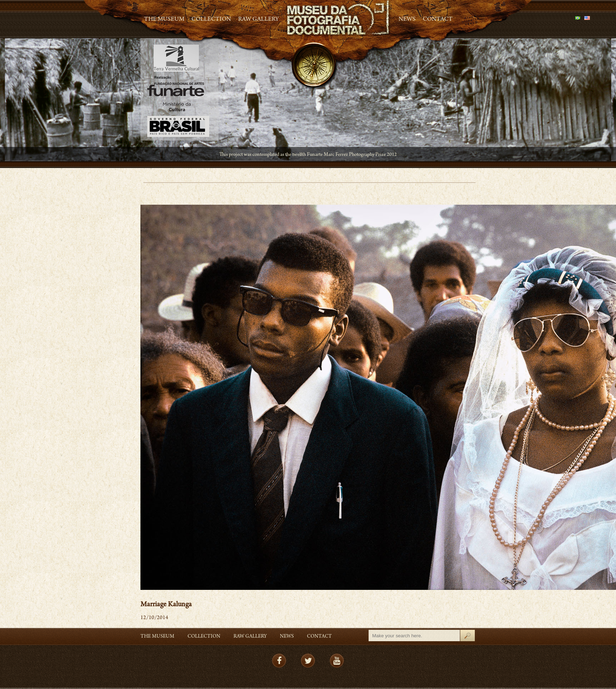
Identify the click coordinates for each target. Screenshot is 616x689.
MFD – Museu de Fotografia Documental (339, 18)
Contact (438, 20)
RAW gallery (258, 20)
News (407, 20)
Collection (211, 20)
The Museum (164, 20)
